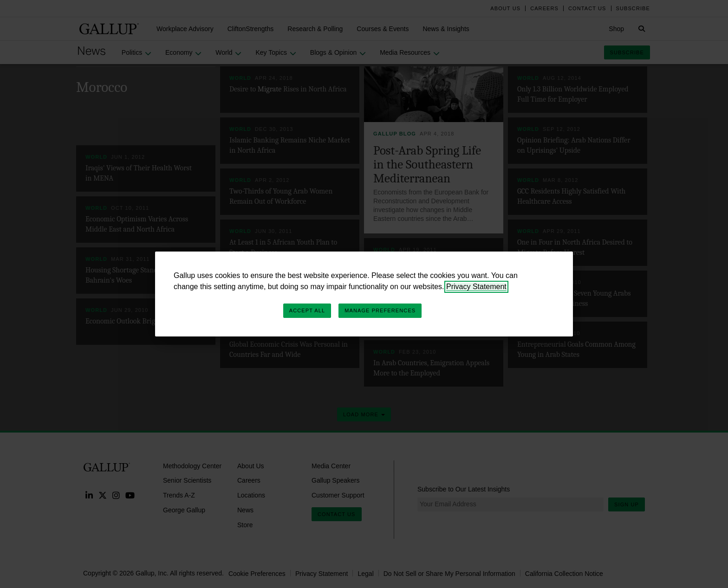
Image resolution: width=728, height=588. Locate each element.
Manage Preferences (380, 310)
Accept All (307, 310)
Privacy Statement (476, 287)
